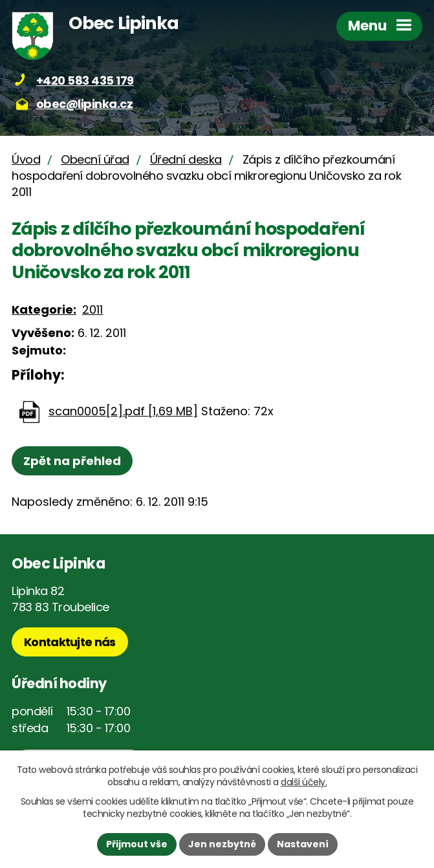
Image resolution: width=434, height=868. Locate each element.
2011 (92, 309)
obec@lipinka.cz (85, 104)
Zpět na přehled (72, 461)
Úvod (26, 159)
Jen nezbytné (222, 844)
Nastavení (303, 844)
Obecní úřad (95, 159)
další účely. (304, 782)
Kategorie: (44, 309)
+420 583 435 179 (85, 81)
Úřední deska (186, 159)
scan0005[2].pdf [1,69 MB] (123, 411)
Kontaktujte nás (70, 642)
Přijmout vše (137, 844)
